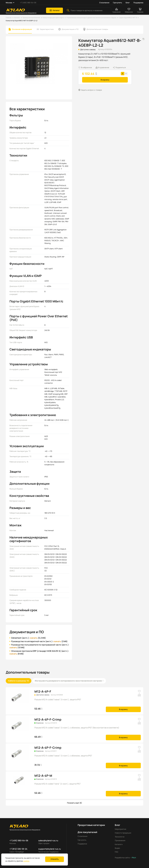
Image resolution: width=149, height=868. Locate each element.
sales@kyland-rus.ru (48, 840)
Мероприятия (120, 829)
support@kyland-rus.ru (50, 849)
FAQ (116, 852)
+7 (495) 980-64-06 (28, 3)
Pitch (134, 858)
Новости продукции (123, 833)
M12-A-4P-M (43, 776)
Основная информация (22, 29)
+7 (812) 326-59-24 (18, 849)
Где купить (117, 3)
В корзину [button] (105, 80)
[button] (54, 10)
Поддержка (138, 3)
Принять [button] (55, 859)
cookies (26, 861)
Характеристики (47, 29)
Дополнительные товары (97, 29)
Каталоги (119, 844)
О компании (104, 3)
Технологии (120, 837)
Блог (128, 3)
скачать (34, 638)
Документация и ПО (70, 29)
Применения (120, 840)
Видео (117, 848)
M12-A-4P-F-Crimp (48, 719)
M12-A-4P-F (43, 691)
